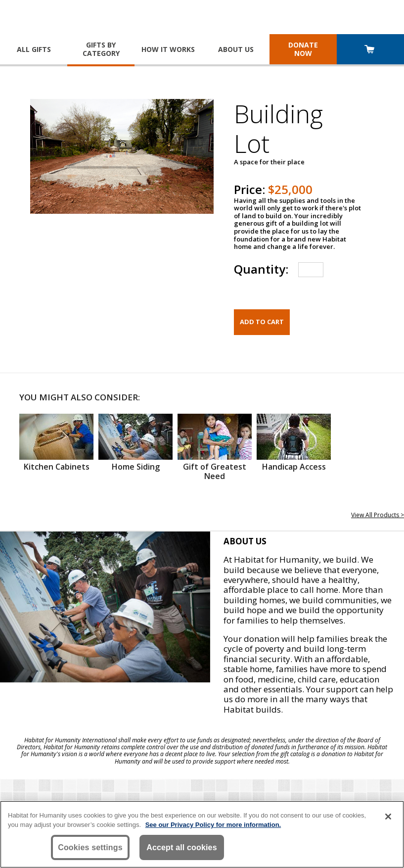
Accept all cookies (182, 847)
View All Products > (378, 515)
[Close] (388, 817)
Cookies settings (90, 847)
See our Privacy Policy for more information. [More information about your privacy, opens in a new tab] (213, 825)
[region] (202, 834)
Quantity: (261, 269)
